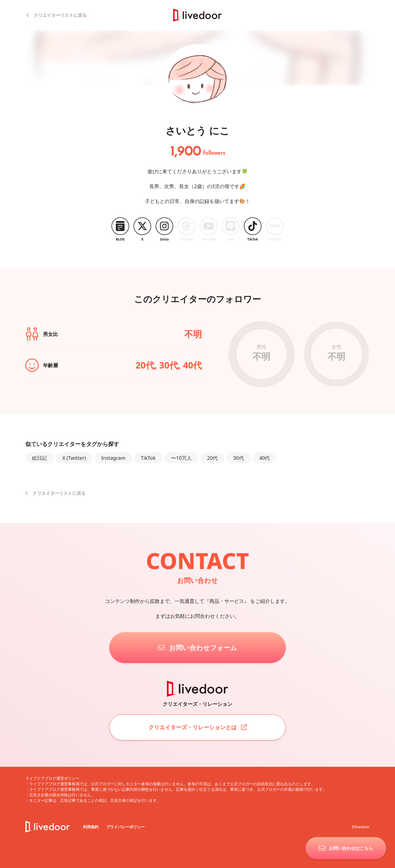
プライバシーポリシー (126, 827)
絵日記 (39, 458)
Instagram (113, 458)
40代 (265, 458)
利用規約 (91, 827)
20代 (213, 458)
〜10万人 (181, 458)
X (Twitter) (74, 458)
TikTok (148, 458)
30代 (238, 458)
